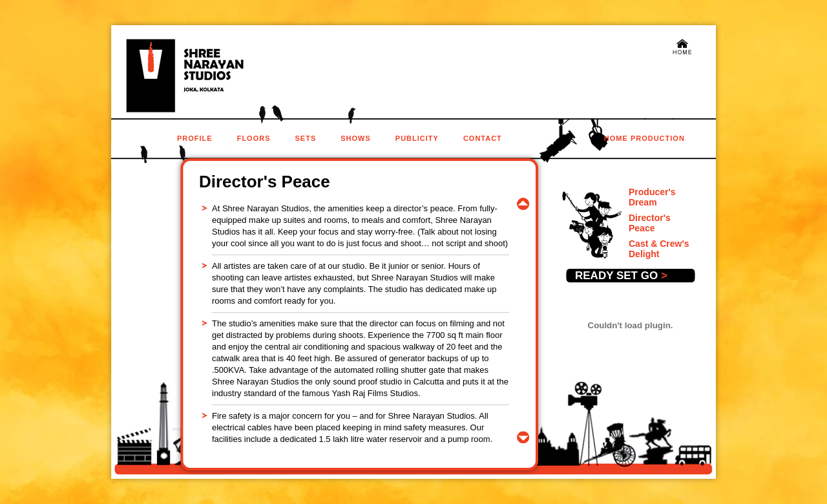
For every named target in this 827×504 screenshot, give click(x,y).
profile (195, 138)
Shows (356, 138)
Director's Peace (650, 223)
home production (644, 138)
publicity (417, 138)
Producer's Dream (652, 197)
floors (254, 138)
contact (483, 138)
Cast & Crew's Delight (659, 249)
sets (306, 138)
